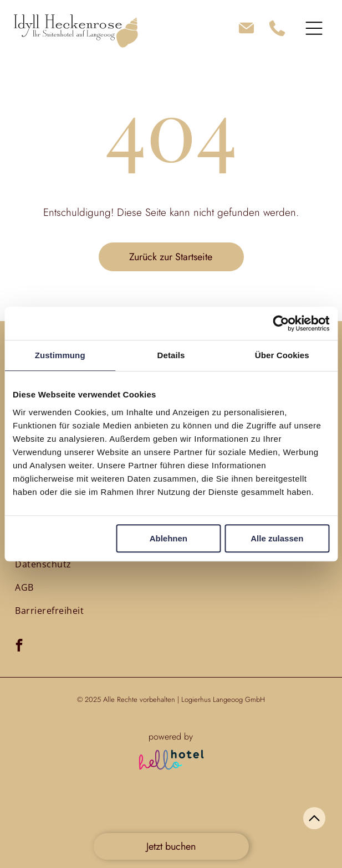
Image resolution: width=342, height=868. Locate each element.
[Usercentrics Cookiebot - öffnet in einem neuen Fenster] (281, 323)
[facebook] (19, 647)
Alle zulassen (277, 538)
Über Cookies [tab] (282, 355)
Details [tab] (171, 355)
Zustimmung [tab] (60, 355)
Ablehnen (169, 538)
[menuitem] (43, 564)
